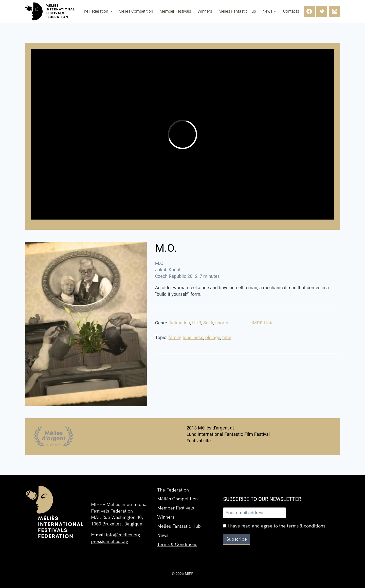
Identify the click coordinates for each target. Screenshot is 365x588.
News (163, 535)
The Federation (173, 490)
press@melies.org (109, 541)
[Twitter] (322, 11)
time (227, 337)
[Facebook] (309, 11)
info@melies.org (123, 535)
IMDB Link (262, 323)
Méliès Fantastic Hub (237, 11)
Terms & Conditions (177, 544)
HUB (197, 323)
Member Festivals (175, 11)
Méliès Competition (136, 11)
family (175, 337)
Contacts (291, 11)
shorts (222, 323)
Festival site (199, 441)
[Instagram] (334, 11)
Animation (180, 323)
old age (213, 337)
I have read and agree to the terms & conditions (274, 526)
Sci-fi (208, 323)
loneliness (193, 337)
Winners (205, 11)
